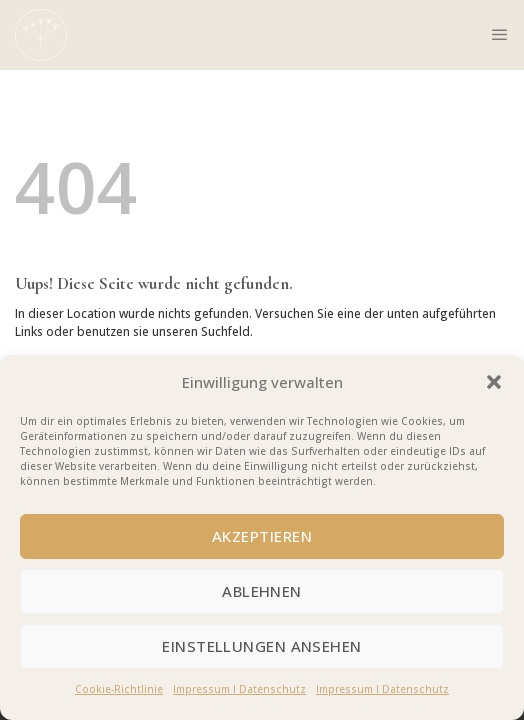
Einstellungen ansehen (261, 646)
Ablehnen (262, 591)
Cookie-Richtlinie (119, 689)
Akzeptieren (262, 536)
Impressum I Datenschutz (239, 689)
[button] (494, 382)
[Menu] (500, 35)
